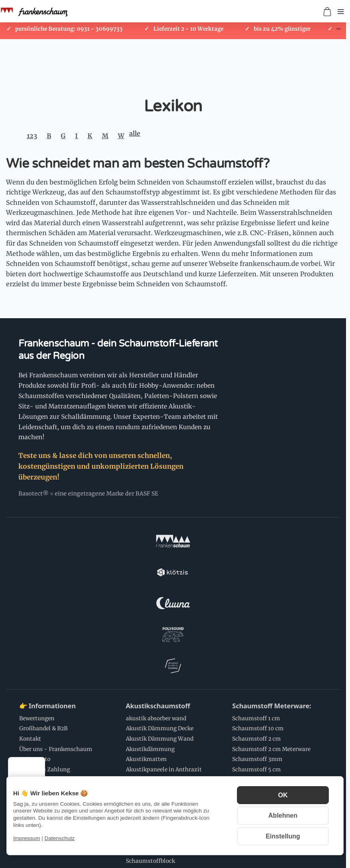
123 (32, 136)
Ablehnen (283, 815)
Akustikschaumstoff (158, 586)
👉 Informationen (47, 586)
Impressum (27, 838)
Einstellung (283, 836)
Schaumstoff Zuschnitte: (165, 688)
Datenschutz (60, 838)
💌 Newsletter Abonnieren (168, 764)
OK (283, 795)
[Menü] (40, 762)
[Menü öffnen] (341, 12)
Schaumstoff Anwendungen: (64, 764)
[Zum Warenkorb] (327, 12)
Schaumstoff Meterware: (271, 586)
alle (135, 133)
